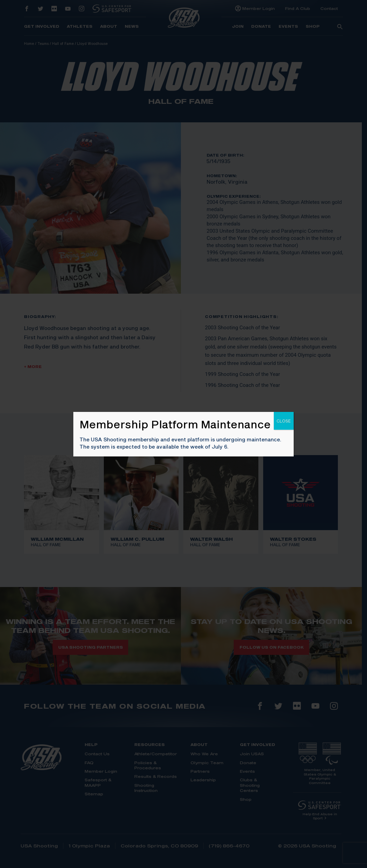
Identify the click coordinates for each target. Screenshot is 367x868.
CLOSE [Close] (284, 421)
